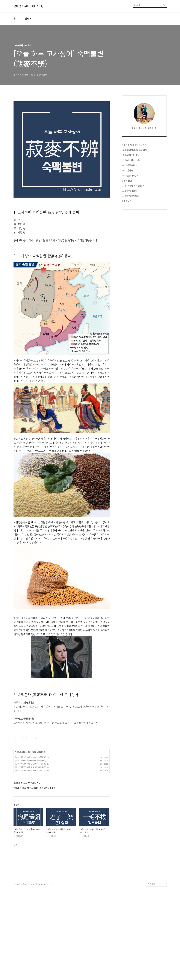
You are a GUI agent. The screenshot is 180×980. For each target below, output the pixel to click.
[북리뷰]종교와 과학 (130, 165)
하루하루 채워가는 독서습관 (134, 145)
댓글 (15, 929)
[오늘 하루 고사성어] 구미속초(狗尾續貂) (31, 841)
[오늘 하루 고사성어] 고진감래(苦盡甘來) (31, 854)
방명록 (28, 18)
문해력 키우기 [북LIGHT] (28, 6)
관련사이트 (152, 968)
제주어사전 (126, 201)
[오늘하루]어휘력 (129, 191)
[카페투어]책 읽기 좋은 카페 (134, 186)
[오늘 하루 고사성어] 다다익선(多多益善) (31, 851)
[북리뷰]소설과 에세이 (131, 160)
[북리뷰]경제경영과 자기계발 (134, 150)
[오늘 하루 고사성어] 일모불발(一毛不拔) (31, 848)
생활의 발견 (127, 181)
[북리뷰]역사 (127, 170)
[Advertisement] (62, 722)
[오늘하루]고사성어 (23, 836)
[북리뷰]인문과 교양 (130, 155)
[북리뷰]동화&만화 (130, 175)
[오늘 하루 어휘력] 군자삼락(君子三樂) (30, 845)
